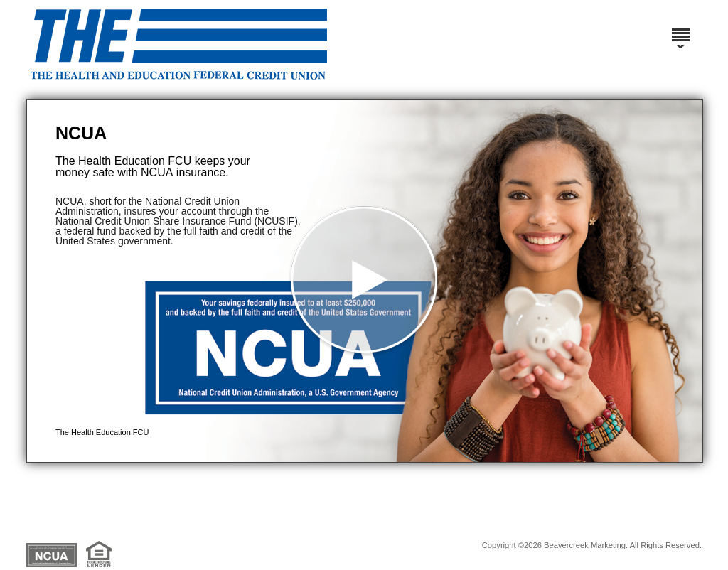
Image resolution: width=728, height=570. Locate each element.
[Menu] (680, 28)
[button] (365, 281)
